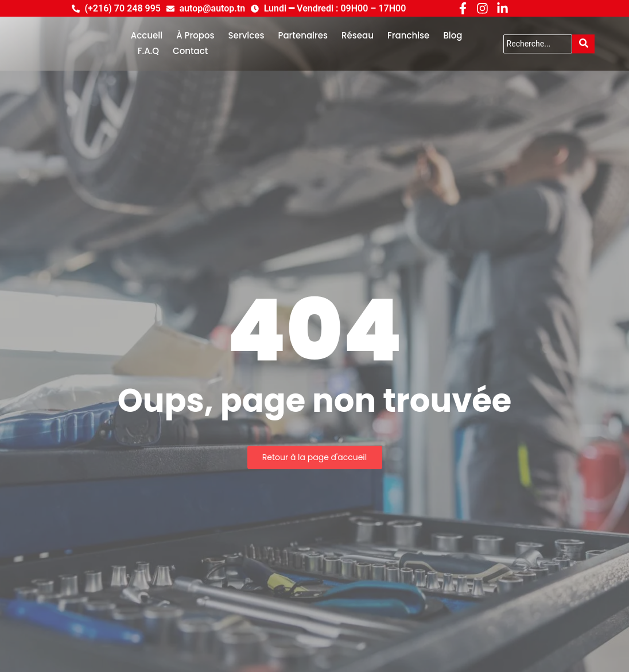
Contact (190, 51)
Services (246, 35)
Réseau (358, 35)
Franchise (408, 35)
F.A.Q (148, 51)
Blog (453, 35)
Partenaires (303, 35)
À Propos (195, 35)
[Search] (538, 44)
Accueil (147, 35)
